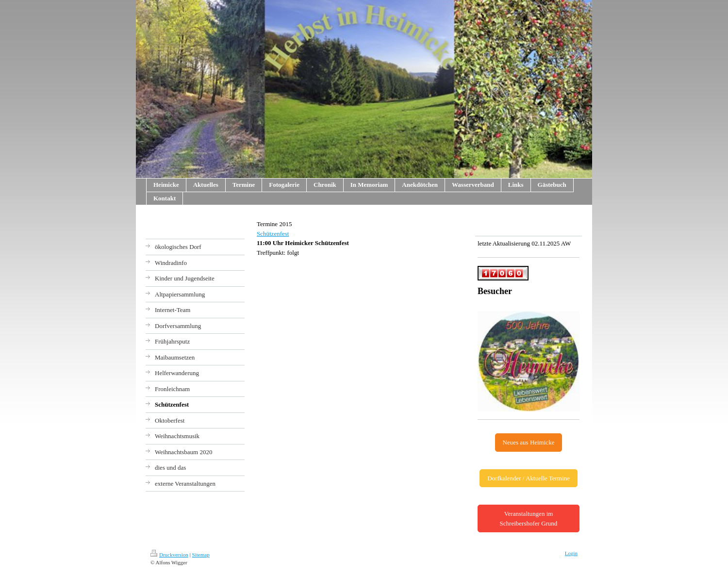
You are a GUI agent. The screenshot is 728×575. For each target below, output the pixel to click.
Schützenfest (273, 234)
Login (571, 553)
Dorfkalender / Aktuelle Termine (529, 478)
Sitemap (201, 555)
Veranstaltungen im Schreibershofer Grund (529, 518)
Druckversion (169, 555)
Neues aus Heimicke (529, 442)
